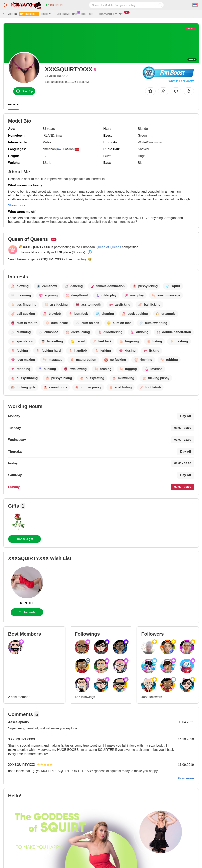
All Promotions (68, 13)
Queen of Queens (108, 247)
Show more (17, 205)
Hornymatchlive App (111, 13)
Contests (87, 14)
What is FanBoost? (181, 81)
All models (10, 14)
